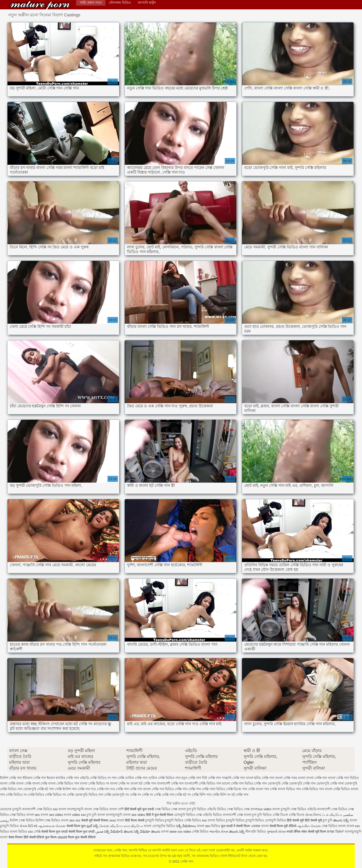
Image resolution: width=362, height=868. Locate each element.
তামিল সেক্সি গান (136, 778)
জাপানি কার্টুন (147, 3)
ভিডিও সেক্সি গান (256, 783)
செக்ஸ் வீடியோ (111, 826)
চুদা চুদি (92, 815)
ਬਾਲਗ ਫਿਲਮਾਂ (335, 832)
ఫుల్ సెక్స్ (92, 826)
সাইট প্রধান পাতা (91, 3)
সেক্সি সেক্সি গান (164, 795)
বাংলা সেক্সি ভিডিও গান (64, 783)
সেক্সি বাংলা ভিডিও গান (285, 789)
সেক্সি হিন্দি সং (221, 795)
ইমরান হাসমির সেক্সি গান (63, 778)
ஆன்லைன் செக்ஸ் (52, 826)
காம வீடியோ (133, 826)
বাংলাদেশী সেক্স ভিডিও (37, 809)
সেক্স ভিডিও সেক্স (167, 809)
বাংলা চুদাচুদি (281, 809)
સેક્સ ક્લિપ (313, 815)
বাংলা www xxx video (176, 832)
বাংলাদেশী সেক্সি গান (170, 783)
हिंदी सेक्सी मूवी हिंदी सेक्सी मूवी (304, 820)
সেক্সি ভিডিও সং (16, 795)
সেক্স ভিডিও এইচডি (303, 809)
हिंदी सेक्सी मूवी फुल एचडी (139, 809)
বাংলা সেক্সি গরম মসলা (290, 778)
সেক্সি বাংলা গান (259, 789)
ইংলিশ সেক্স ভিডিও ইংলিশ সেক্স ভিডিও (35, 820)
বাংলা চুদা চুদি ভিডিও (193, 809)
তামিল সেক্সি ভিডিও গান (164, 778)
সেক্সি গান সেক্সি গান (188, 789)
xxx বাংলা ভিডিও (214, 820)
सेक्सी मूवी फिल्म (317, 832)
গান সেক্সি (118, 778)
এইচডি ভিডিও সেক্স (220, 809)
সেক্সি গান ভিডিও (163, 789)
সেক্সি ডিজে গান (237, 789)
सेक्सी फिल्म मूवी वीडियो (283, 826)
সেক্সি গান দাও (87, 789)
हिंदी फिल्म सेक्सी (135, 820)
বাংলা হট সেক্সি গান (143, 783)
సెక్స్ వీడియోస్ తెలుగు (119, 832)
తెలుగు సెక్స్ (341, 820)
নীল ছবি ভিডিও (256, 832)
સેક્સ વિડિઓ (28, 826)
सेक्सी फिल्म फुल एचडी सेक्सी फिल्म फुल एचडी (68, 832)
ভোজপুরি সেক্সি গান (302, 783)
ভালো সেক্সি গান (233, 783)
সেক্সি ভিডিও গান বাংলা (317, 789)
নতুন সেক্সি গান (191, 778)
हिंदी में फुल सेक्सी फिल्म (160, 815)
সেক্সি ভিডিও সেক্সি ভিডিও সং (47, 795)
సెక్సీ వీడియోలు (186, 826)
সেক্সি (38, 832)
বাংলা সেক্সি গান (317, 778)
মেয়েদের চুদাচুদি (11, 809)
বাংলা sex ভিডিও (209, 826)
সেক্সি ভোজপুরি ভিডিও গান (85, 795)
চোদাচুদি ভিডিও (185, 815)
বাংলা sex (33, 815)
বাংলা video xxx (75, 815)
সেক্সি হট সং (183, 795)
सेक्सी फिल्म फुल (76, 826)
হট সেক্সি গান (240, 795)
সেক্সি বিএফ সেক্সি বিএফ (289, 815)
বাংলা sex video (52, 815)
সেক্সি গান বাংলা (140, 789)
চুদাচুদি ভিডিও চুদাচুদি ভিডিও (164, 820)
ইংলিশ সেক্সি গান (11, 778)
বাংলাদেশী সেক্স (327, 809)
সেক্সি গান (40, 5)
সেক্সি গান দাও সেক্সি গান (113, 789)
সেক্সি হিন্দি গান (202, 795)
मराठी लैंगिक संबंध (297, 832)
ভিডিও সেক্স (242, 809)
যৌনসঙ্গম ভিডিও (120, 3)
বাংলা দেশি (116, 809)
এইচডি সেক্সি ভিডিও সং (95, 778)
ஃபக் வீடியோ (332, 815)
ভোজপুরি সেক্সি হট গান (39, 789)
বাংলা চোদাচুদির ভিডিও (160, 826)
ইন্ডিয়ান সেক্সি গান (34, 778)
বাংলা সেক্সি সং (120, 783)
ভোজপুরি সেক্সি (278, 783)
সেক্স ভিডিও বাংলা (334, 826)
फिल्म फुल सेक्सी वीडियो (82, 837)
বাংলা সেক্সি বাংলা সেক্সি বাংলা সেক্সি (24, 783)
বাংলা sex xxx (71, 820)
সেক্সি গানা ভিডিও (213, 789)
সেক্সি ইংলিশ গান (66, 789)
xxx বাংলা (59, 809)
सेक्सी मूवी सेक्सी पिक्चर (95, 820)
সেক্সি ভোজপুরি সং (117, 795)
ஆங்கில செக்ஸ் (309, 826)
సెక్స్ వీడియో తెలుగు (147, 832)
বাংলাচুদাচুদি (76, 809)
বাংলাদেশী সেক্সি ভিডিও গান (203, 783)
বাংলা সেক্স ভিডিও (97, 809)
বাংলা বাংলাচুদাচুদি (110, 815)
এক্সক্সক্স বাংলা (260, 826)
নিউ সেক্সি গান (211, 778)
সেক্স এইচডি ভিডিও (209, 815)
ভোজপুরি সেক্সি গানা (330, 783)
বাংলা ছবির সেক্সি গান (260, 778)
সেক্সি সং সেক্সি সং (142, 795)
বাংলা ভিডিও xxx (21, 832)
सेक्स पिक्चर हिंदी (18, 837)
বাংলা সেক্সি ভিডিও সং (95, 783)
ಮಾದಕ (62, 837)
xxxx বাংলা (117, 820)
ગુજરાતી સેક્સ (276, 832)
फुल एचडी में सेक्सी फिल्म (235, 826)
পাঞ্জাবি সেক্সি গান (233, 778)
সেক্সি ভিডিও (193, 820)
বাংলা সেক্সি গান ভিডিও (343, 778)
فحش (99, 832)
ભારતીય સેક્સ (219, 832)
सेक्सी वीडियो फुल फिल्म (43, 837)
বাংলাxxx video (261, 809)
